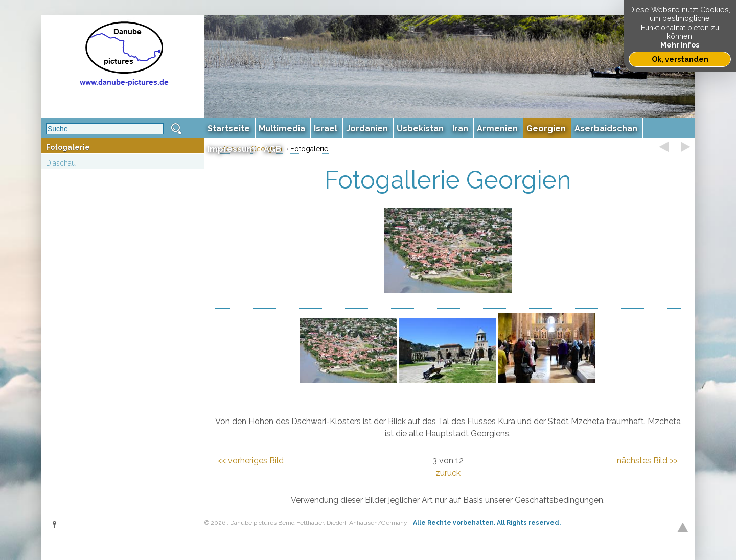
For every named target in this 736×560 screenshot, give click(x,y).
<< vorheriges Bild (251, 461)
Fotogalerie (68, 147)
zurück (448, 473)
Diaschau (61, 163)
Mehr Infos (680, 45)
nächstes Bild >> (647, 461)
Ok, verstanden (680, 59)
